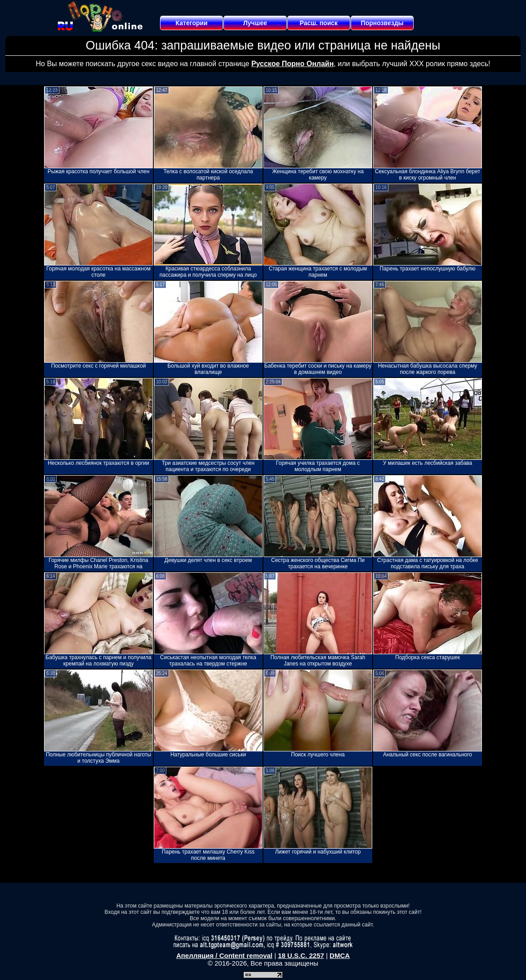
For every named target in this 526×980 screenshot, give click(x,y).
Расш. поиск (319, 23)
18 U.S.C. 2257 (301, 955)
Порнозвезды (382, 23)
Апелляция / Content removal (224, 955)
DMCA (340, 955)
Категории (192, 23)
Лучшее (255, 23)
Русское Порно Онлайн (292, 64)
